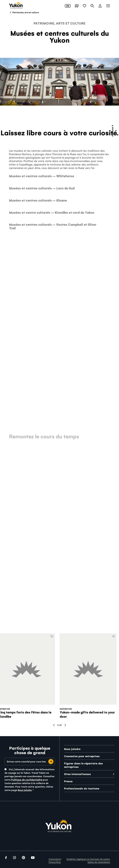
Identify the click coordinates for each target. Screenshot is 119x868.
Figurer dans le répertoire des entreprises (83, 765)
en (68, 6)
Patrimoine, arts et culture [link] (24, 12)
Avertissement (55, 859)
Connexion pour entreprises (82, 756)
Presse (68, 781)
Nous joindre (25, 790)
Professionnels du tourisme (82, 788)
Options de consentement (99, 862)
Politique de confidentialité (27, 780)
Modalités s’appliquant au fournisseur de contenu (88, 859)
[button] (77, 6)
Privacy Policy (55, 862)
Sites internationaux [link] (77, 774)
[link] (16, 5)
